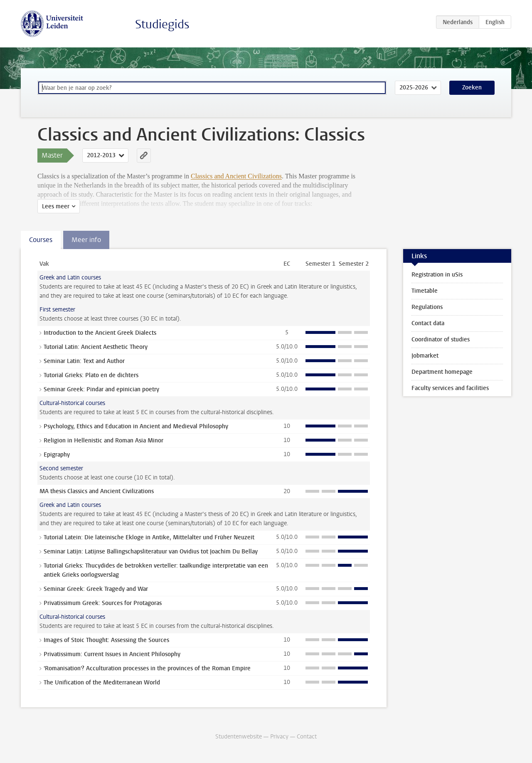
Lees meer (56, 206)
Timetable (425, 291)
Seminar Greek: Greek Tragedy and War (96, 589)
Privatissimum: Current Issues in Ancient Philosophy (112, 654)
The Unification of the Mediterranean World (102, 683)
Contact (307, 737)
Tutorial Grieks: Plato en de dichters (91, 375)
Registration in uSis (437, 275)
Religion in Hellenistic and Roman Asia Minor (103, 441)
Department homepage (442, 372)
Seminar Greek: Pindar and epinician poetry (101, 389)
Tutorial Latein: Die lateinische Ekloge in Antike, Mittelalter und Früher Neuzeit (149, 537)
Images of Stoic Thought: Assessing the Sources (106, 640)
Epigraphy (57, 455)
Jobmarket (425, 356)
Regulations (427, 307)
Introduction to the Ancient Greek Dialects (100, 333)
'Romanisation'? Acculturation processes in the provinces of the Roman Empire (147, 668)
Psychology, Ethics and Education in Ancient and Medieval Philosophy (136, 426)
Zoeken (472, 88)
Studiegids (162, 24)
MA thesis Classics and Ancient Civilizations (97, 491)
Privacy (279, 737)
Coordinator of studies (441, 340)
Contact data (428, 323)
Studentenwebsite (239, 737)
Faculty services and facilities (450, 388)
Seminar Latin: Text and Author (84, 361)
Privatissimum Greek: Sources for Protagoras (103, 603)
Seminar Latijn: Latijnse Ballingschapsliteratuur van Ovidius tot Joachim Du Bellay (151, 552)
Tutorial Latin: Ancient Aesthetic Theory (96, 347)
